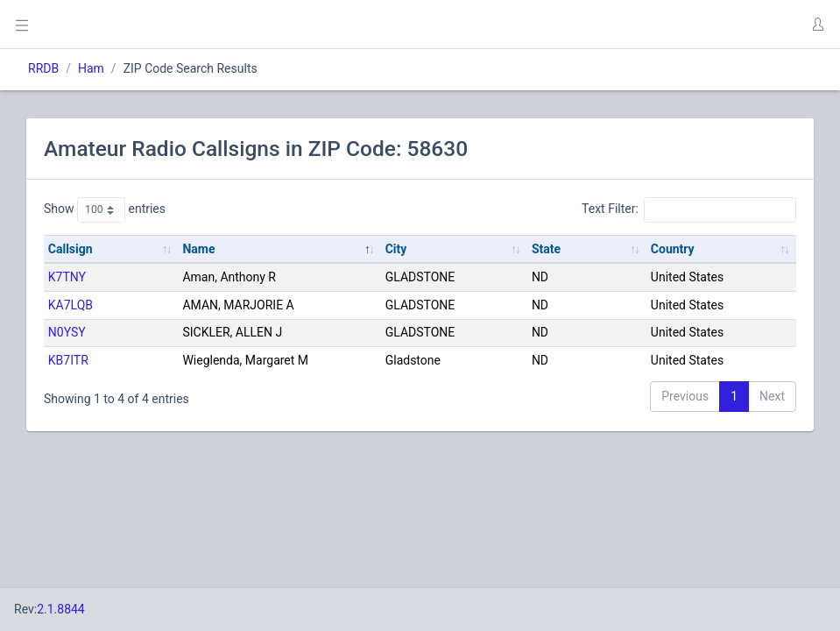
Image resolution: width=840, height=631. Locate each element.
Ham (91, 68)
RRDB (43, 68)
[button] (817, 25)
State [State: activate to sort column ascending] (546, 249)
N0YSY (67, 332)
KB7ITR (68, 360)
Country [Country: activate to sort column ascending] (673, 249)
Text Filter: (689, 209)
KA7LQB (71, 305)
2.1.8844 (61, 609)
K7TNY (67, 277)
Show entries (105, 209)
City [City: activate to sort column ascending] (396, 249)
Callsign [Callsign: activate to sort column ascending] (71, 249)
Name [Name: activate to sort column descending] (198, 249)
